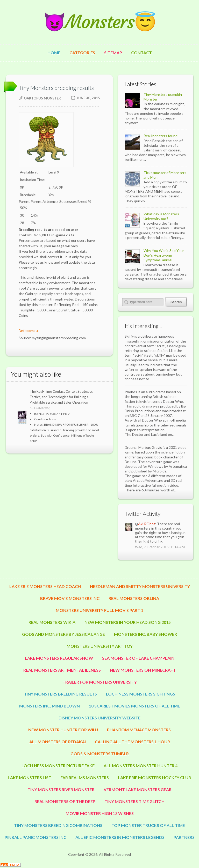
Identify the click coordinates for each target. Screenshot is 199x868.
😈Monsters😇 (99, 22)
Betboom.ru (28, 330)
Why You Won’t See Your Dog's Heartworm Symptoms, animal (164, 255)
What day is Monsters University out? (161, 216)
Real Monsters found (161, 136)
